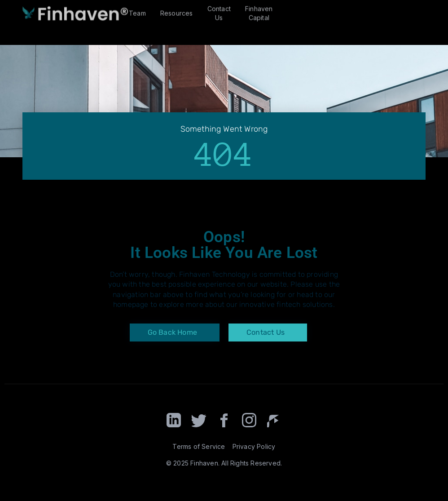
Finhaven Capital (259, 9)
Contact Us (219, 9)
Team (137, 9)
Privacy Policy (254, 446)
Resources (177, 9)
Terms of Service (199, 446)
